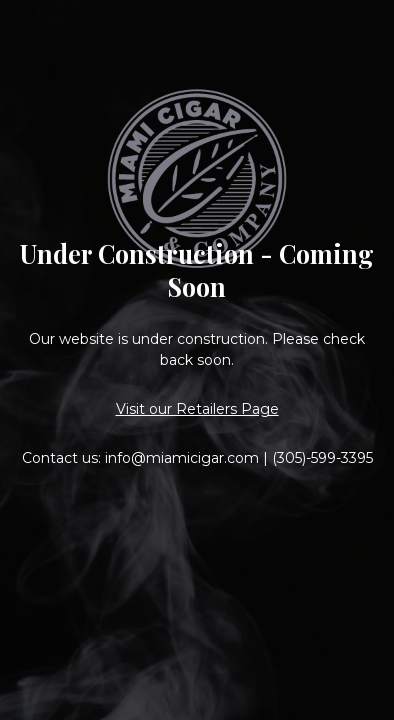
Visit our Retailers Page (197, 409)
